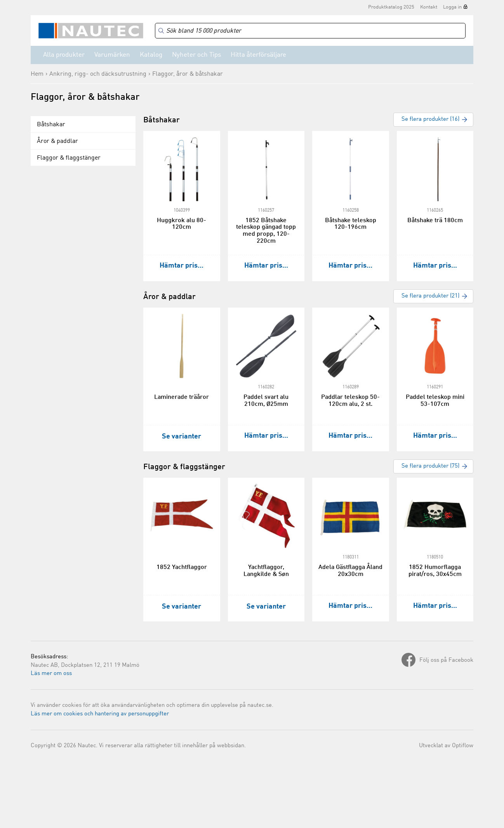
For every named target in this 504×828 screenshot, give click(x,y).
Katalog (151, 55)
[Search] (310, 31)
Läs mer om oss (51, 674)
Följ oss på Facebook (446, 660)
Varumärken (112, 55)
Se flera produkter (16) (430, 119)
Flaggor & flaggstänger (69, 158)
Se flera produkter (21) (430, 296)
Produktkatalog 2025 (391, 7)
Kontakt (429, 7)
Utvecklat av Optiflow (446, 746)
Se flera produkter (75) (430, 466)
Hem (37, 74)
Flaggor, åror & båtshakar (188, 74)
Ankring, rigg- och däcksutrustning (98, 74)
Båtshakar (51, 125)
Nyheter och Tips (196, 55)
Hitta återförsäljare (258, 55)
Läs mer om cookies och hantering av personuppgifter (100, 714)
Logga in (452, 7)
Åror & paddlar (57, 141)
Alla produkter (64, 55)
